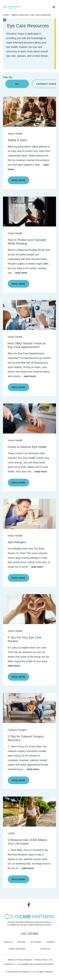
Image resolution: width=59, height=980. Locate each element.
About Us (8, 942)
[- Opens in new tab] (30, 916)
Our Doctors (36, 942)
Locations (50, 942)
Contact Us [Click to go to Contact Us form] (45, 949)
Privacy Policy (41, 960)
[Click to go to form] (30, 315)
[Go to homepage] (12, 7)
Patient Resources (20, 15)
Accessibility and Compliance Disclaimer (36, 964)
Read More (18, 180)
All (17, 84)
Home (6, 15)
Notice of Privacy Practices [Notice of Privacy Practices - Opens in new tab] (20, 960)
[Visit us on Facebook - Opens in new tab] (29, 905)
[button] (54, 7)
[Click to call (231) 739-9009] (29, 934)
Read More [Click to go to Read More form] (18, 387)
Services (21, 942)
